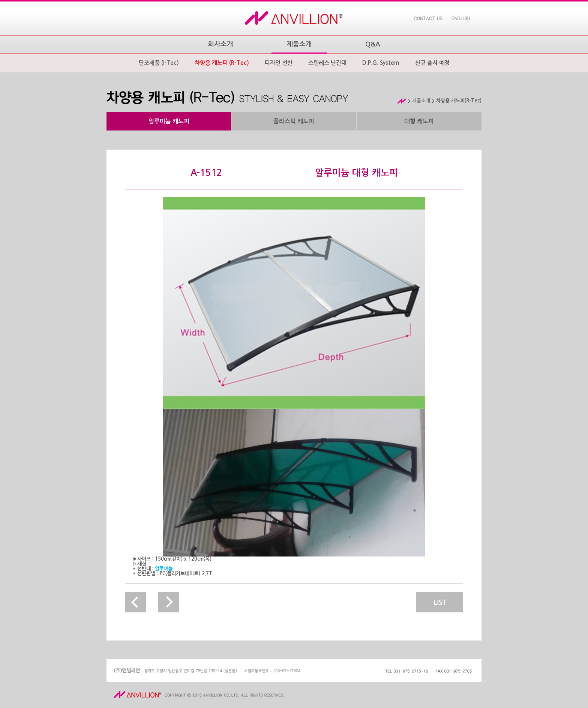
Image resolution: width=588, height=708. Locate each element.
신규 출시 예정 (432, 63)
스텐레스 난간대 (327, 63)
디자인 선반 (279, 63)
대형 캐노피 (419, 121)
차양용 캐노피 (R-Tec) (222, 63)
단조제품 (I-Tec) (159, 63)
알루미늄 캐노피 (169, 121)
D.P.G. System (381, 63)
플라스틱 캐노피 (294, 121)
